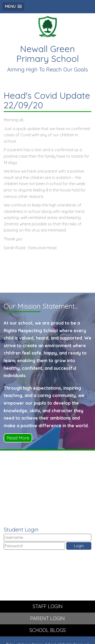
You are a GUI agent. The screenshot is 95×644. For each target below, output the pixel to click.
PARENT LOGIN (47, 618)
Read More (18, 438)
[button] (13, 7)
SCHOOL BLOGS (48, 630)
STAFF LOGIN (48, 606)
